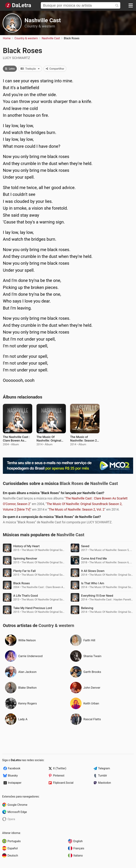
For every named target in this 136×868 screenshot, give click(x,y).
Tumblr (103, 776)
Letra (10, 69)
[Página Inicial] (18, 5)
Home (7, 38)
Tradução (31, 69)
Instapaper (15, 783)
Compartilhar (55, 69)
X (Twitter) (60, 768)
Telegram (104, 768)
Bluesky (13, 776)
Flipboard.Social (63, 783)
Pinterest (59, 776)
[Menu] (131, 5)
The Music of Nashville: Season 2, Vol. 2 (76, 510)
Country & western (40, 26)
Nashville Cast (43, 20)
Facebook (14, 768)
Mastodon (105, 783)
